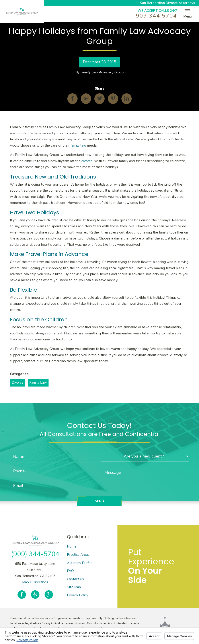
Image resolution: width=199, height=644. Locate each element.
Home (72, 546)
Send (99, 501)
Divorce (18, 383)
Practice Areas (78, 555)
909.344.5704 (156, 16)
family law (78, 145)
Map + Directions (35, 582)
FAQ (70, 571)
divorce (87, 161)
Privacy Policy (78, 595)
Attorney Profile (80, 563)
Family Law (38, 383)
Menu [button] (187, 14)
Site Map (74, 587)
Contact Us (75, 579)
